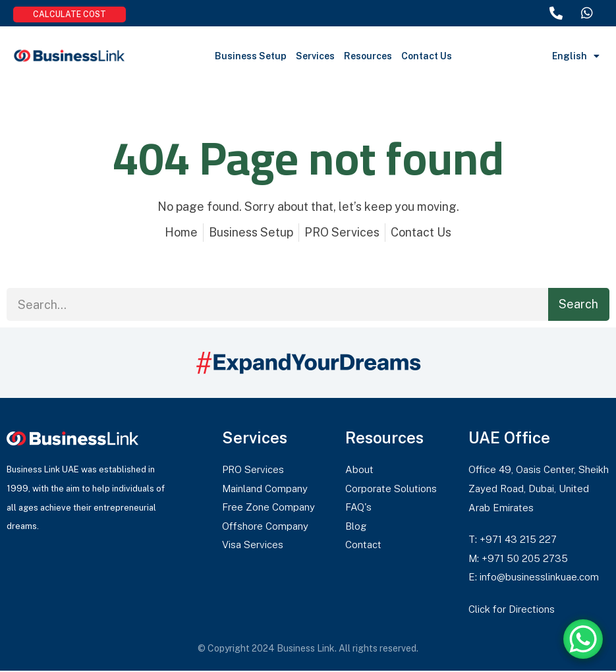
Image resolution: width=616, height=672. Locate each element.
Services (315, 56)
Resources (368, 56)
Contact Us (427, 56)
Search (578, 304)
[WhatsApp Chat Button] (583, 639)
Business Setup (251, 56)
